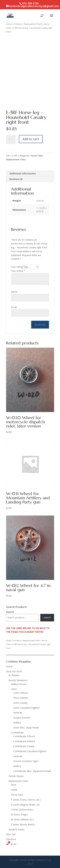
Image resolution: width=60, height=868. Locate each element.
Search (10, 612)
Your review (18, 271)
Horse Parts (37, 156)
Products (18, 24)
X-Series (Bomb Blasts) (23, 824)
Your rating (17, 267)
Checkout (11, 839)
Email (14, 307)
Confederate (17, 733)
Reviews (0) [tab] (16, 179)
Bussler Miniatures (18, 680)
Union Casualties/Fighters (26, 708)
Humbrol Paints (16, 829)
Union (14, 689)
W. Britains (14, 675)
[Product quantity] (11, 140)
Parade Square (16, 776)
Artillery (17, 723)
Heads (14, 790)
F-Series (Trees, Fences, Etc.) (26, 800)
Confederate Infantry (24, 741)
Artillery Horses (19, 684)
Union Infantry (21, 698)
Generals (18, 713)
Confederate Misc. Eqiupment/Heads (32, 771)
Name (14, 292)
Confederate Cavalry (24, 746)
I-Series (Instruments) (22, 809)
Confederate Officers (24, 736)
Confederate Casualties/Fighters (30, 751)
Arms (14, 785)
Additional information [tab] (23, 173)
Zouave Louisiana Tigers (26, 761)
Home (9, 24)
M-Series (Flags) (19, 814)
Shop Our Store (14, 671)
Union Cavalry (20, 703)
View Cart (11, 834)
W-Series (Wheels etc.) (22, 819)
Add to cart (31, 139)
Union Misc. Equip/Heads (26, 728)
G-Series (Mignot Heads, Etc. (26, 805)
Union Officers (21, 693)
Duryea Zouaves (22, 718)
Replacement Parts (33, 24)
